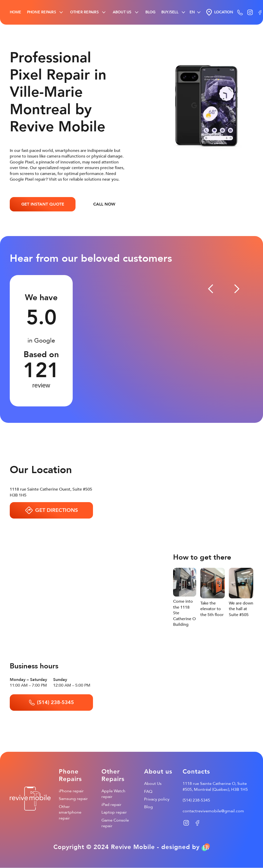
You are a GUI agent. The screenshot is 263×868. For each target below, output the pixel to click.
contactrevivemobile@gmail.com (213, 811)
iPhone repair (71, 791)
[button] (46, 12)
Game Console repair (115, 823)
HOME (15, 12)
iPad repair (111, 805)
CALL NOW (104, 204)
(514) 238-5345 (196, 800)
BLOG (150, 12)
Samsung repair (73, 799)
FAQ (148, 792)
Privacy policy (157, 799)
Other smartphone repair (70, 812)
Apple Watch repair (113, 794)
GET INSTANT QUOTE (43, 204)
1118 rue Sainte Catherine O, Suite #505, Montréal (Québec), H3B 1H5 (215, 786)
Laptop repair (114, 812)
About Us (153, 784)
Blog (148, 807)
